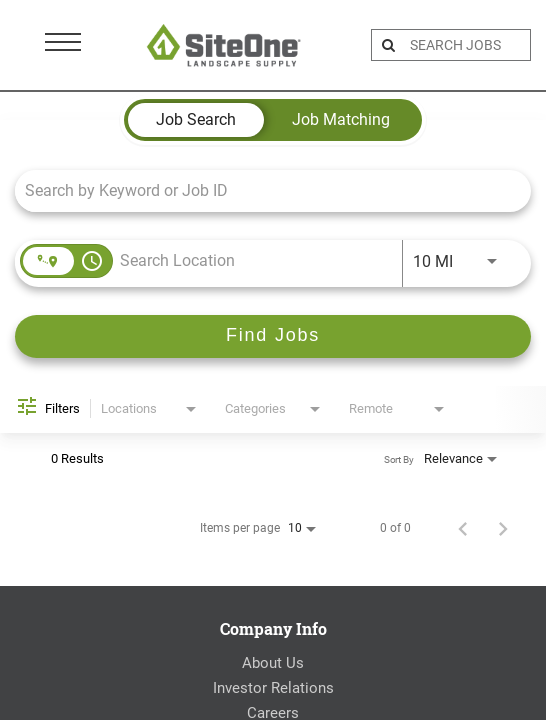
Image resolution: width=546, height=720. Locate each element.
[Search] (273, 336)
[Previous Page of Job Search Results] (463, 528)
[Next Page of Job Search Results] (503, 528)
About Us (273, 663)
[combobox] (263, 190)
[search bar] (467, 45)
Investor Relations (273, 688)
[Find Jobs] (273, 336)
